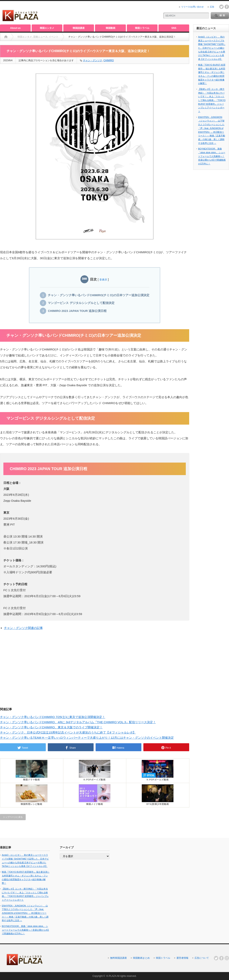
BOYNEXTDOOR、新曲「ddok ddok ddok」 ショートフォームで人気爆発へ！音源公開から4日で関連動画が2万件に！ (212, 156)
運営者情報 (182, 958)
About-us (15, 28)
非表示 (103, 280)
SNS (174, 28)
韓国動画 (111, 28)
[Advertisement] (111, 13)
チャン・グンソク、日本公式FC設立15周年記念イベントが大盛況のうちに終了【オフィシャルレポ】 (68, 732)
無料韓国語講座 (118, 958)
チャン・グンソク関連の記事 (23, 628)
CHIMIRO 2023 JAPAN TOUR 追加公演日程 (77, 311)
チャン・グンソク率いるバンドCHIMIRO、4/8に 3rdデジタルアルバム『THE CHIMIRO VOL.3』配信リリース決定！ (78, 722)
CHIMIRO (109, 60)
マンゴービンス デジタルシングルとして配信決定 (81, 303)
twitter (221, 7)
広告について (202, 958)
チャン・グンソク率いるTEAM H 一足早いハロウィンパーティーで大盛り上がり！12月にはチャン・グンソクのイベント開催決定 (87, 738)
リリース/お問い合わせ (192, 7)
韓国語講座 (79, 28)
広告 (212, 7)
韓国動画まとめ (141, 958)
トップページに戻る (13, 817)
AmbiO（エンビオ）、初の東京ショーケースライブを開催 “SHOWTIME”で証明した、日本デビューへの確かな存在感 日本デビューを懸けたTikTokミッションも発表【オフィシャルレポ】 (212, 48)
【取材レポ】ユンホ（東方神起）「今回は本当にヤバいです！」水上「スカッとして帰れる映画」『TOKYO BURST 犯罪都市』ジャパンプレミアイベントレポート (212, 100)
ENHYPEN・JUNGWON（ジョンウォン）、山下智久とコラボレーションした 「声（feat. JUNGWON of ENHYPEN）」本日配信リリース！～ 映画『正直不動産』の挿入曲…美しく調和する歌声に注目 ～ (25, 913)
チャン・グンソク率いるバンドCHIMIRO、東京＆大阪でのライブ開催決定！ (51, 727)
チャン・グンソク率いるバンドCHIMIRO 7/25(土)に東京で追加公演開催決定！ (53, 717)
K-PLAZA (111, 976)
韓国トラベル (142, 28)
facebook (227, 7)
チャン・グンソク (93, 60)
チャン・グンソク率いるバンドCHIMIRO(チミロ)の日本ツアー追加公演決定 (98, 295)
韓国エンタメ (47, 28)
